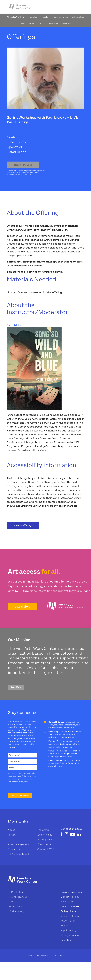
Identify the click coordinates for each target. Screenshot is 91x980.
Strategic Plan (45, 840)
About (11, 830)
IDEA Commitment (18, 854)
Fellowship (43, 830)
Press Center (45, 844)
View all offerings (23, 525)
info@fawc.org (16, 911)
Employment (45, 835)
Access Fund (15, 849)
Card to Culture (27, 24)
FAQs (41, 24)
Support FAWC (46, 849)
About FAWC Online (16, 17)
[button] (23, 607)
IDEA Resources (60, 17)
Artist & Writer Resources (60, 24)
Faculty (45, 17)
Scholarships (78, 17)
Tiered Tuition (17, 152)
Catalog (34, 17)
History (12, 835)
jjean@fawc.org (12, 174)
